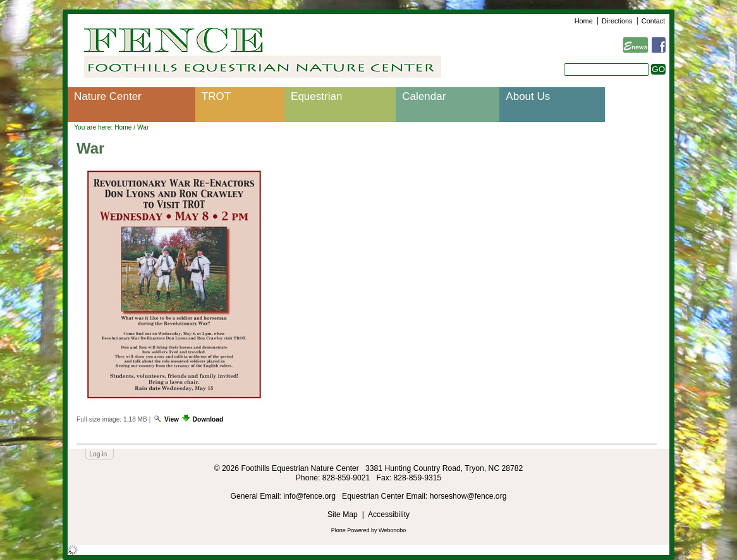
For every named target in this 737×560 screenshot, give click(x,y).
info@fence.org (310, 496)
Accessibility (389, 514)
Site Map (343, 514)
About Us (528, 96)
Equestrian (316, 96)
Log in (98, 454)
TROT (216, 96)
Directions (617, 21)
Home (584, 21)
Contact (653, 21)
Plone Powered (350, 530)
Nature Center (108, 96)
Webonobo (392, 530)
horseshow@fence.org (468, 496)
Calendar (424, 96)
